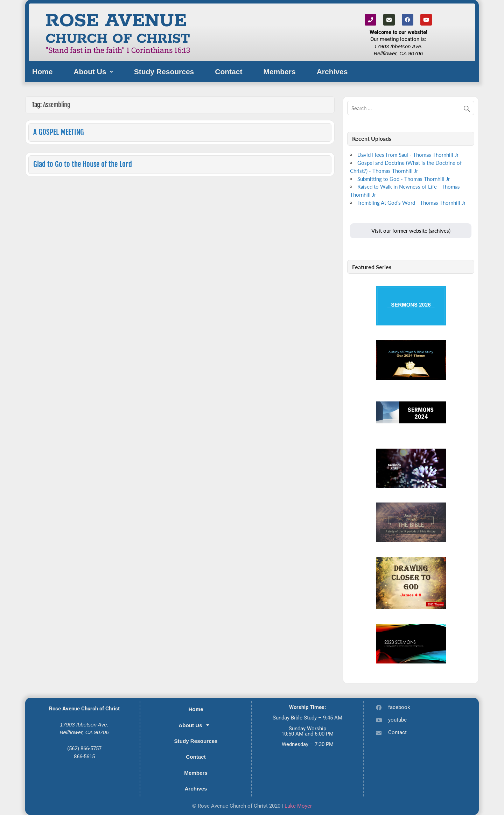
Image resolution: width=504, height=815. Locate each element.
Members (279, 72)
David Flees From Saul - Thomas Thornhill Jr (408, 155)
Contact (229, 72)
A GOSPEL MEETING (59, 132)
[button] (93, 72)
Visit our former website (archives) (411, 231)
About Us (93, 72)
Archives (332, 72)
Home (42, 72)
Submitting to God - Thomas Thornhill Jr (404, 179)
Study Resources (164, 72)
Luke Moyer (298, 806)
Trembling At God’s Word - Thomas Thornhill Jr (411, 203)
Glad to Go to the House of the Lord (83, 164)
